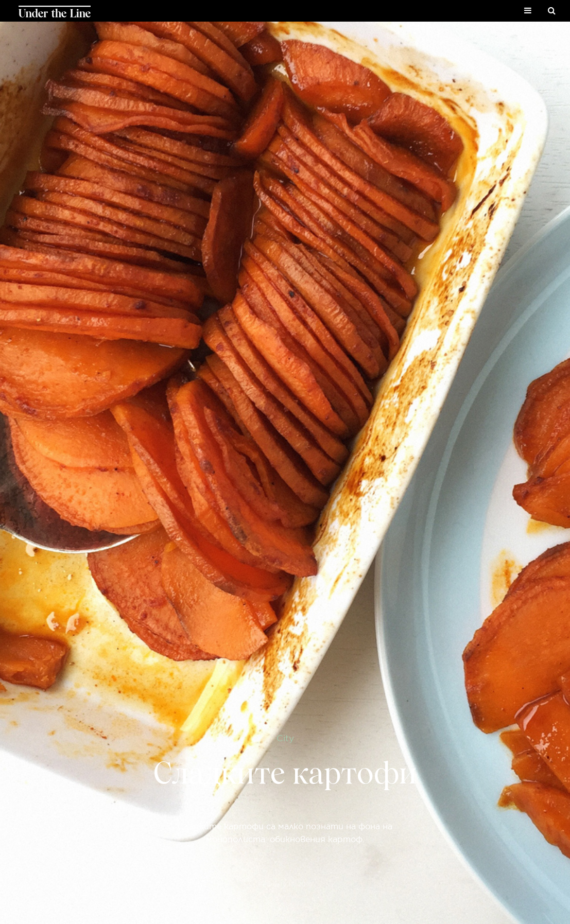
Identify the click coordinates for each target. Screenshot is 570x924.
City (285, 738)
